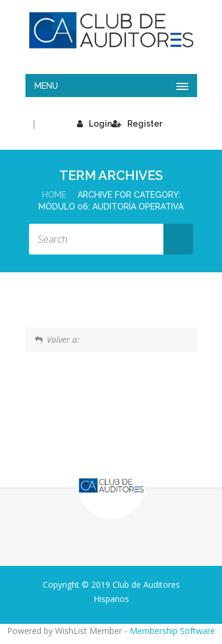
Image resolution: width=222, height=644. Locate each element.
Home (54, 195)
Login (94, 124)
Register (137, 124)
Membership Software (172, 631)
